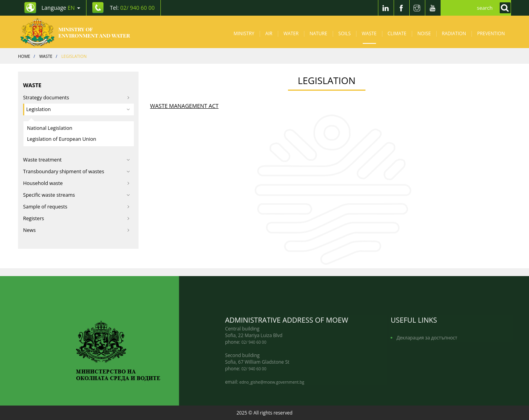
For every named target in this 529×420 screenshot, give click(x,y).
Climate (397, 33)
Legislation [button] (78, 109)
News (76, 230)
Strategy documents (76, 98)
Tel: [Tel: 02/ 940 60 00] (132, 8)
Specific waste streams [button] (76, 195)
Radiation (454, 33)
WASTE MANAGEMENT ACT (184, 106)
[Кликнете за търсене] (503, 8)
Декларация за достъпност (427, 337)
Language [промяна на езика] (61, 8)
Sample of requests (76, 207)
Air (269, 33)
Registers (76, 218)
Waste (369, 33)
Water (291, 33)
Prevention (491, 33)
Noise (424, 33)
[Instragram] (417, 8)
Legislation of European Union (62, 139)
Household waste (76, 183)
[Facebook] (401, 8)
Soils (345, 33)
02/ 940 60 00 (254, 342)
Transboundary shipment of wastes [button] (76, 171)
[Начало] (82, 32)
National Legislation (50, 128)
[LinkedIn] (386, 8)
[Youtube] (433, 8)
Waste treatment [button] (76, 160)
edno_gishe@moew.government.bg (272, 382)
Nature (318, 33)
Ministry (244, 33)
